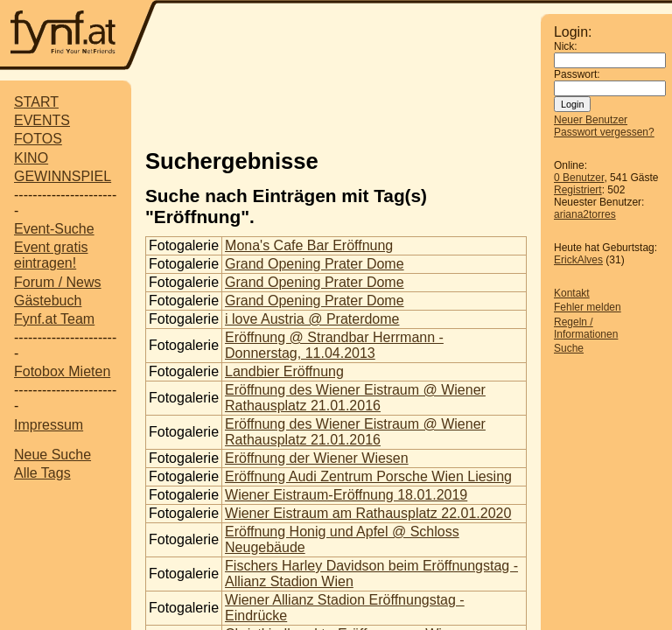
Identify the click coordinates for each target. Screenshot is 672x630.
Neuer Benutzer (591, 120)
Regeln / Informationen (586, 328)
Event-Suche (54, 229)
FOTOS (38, 139)
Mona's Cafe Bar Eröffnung (309, 245)
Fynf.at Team (54, 319)
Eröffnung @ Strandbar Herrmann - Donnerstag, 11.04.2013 (334, 345)
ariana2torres (585, 214)
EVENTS (42, 120)
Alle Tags (42, 473)
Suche (569, 348)
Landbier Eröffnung (284, 371)
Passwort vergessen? (604, 132)
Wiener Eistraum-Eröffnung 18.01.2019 (346, 495)
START (36, 102)
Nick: (566, 46)
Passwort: (577, 74)
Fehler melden (588, 307)
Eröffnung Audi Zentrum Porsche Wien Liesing (368, 476)
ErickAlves (578, 260)
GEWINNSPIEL (63, 176)
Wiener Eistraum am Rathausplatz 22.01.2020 (368, 513)
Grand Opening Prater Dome (315, 264)
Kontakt (572, 293)
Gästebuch (48, 301)
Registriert (578, 190)
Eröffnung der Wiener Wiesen (317, 458)
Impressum (49, 425)
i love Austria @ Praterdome (312, 319)
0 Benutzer (579, 178)
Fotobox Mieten (62, 371)
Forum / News (58, 282)
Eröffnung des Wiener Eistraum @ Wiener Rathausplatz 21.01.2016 (355, 398)
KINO (31, 158)
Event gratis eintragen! (51, 255)
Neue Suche (52, 455)
